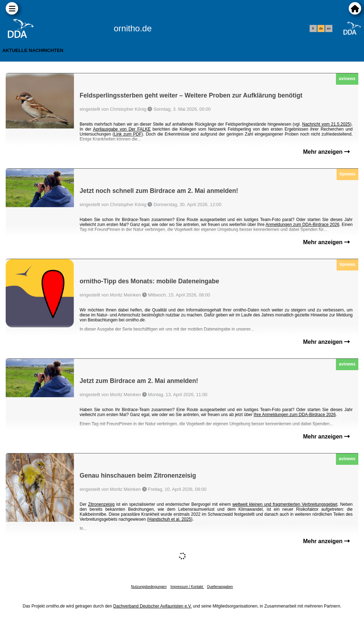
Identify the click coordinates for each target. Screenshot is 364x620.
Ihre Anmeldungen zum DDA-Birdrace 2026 (295, 415)
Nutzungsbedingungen (149, 587)
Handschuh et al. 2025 (170, 519)
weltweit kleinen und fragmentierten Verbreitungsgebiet (285, 504)
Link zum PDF (128, 134)
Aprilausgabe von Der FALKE (122, 129)
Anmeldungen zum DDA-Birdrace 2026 (303, 225)
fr (313, 28)
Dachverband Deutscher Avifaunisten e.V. (153, 606)
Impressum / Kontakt (187, 587)
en (329, 28)
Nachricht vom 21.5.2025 (326, 124)
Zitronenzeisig (101, 504)
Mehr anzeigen (326, 152)
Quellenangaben (220, 587)
